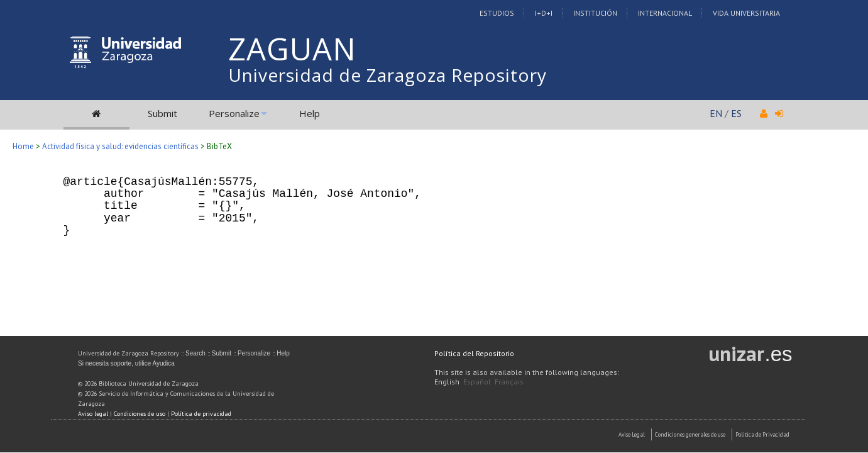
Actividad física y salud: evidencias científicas (120, 146)
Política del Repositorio (474, 353)
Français (509, 382)
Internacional (665, 13)
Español (477, 382)
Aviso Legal (632, 434)
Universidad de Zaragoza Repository (387, 75)
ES (736, 113)
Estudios (497, 13)
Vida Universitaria (746, 13)
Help (310, 113)
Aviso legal (93, 414)
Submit (162, 113)
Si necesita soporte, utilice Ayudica (126, 363)
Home (23, 146)
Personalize (234, 113)
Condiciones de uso (140, 414)
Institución (595, 13)
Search (195, 353)
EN (716, 113)
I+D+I (544, 13)
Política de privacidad (201, 414)
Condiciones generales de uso (690, 434)
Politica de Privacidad (762, 434)
